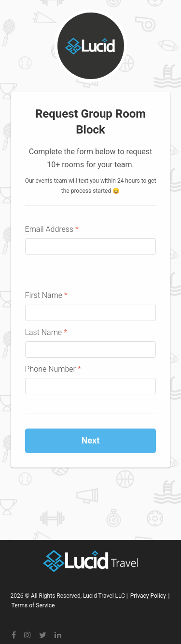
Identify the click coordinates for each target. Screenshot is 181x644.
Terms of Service (33, 605)
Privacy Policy (148, 596)
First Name (46, 295)
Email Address (52, 229)
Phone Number (53, 369)
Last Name (46, 332)
